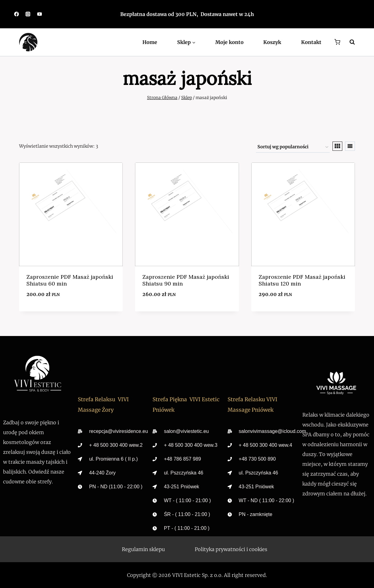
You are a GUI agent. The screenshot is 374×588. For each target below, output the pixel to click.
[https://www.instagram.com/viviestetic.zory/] (28, 14)
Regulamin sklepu (143, 549)
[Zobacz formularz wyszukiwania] (349, 42)
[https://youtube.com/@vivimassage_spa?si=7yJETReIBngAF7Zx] (40, 14)
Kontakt (311, 42)
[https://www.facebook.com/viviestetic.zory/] (16, 14)
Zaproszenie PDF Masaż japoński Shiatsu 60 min (70, 280)
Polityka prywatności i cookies (231, 549)
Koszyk (272, 42)
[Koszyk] (337, 42)
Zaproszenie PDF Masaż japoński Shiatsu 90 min (186, 280)
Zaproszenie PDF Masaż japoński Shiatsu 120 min (302, 280)
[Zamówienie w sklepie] (293, 147)
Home (150, 42)
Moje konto (229, 42)
